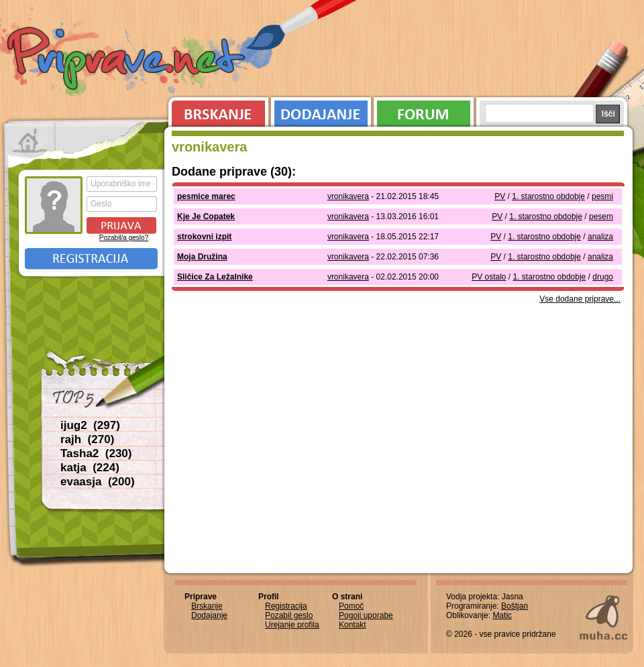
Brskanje (216, 111)
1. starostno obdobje (548, 196)
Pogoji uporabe (366, 615)
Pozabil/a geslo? (124, 238)
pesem (601, 217)
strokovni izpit (204, 237)
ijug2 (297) (90, 425)
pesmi (602, 196)
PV (500, 196)
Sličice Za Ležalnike (215, 277)
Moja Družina (202, 257)
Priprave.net (127, 60)
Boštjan (515, 606)
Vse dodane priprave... (580, 299)
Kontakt (353, 625)
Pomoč (351, 606)
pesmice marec (206, 196)
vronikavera (348, 196)
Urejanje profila (292, 625)
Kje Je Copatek (206, 217)
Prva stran (30, 141)
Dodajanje (321, 111)
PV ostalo (489, 277)
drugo (603, 277)
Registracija (91, 259)
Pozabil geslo (289, 615)
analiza (600, 237)
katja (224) (90, 468)
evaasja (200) (98, 482)
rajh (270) (87, 439)
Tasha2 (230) (96, 453)
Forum (424, 111)
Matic (502, 615)
